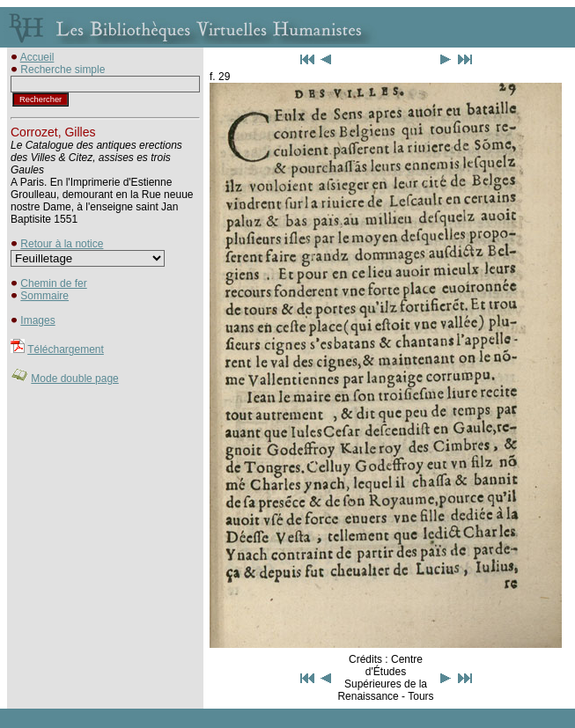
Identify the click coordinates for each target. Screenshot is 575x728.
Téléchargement (66, 349)
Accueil (37, 57)
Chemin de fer (53, 283)
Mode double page (74, 379)
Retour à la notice (62, 244)
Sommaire (44, 296)
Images (37, 320)
